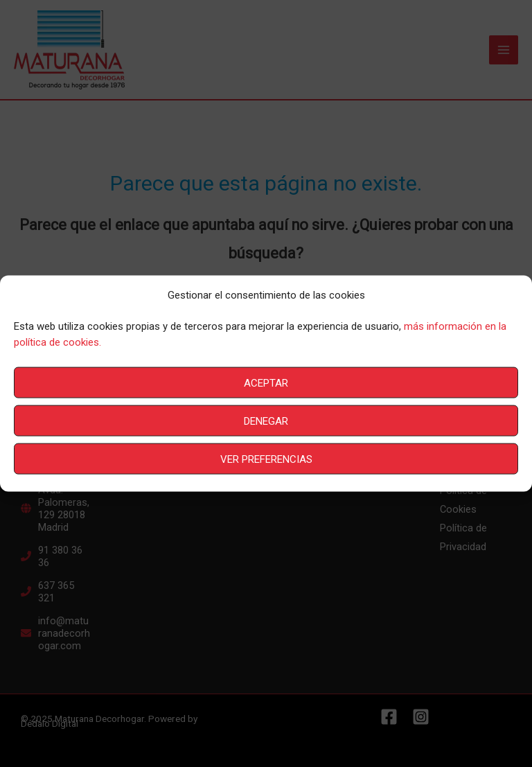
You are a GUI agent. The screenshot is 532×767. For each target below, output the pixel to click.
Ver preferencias (266, 459)
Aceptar (266, 382)
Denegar (266, 421)
